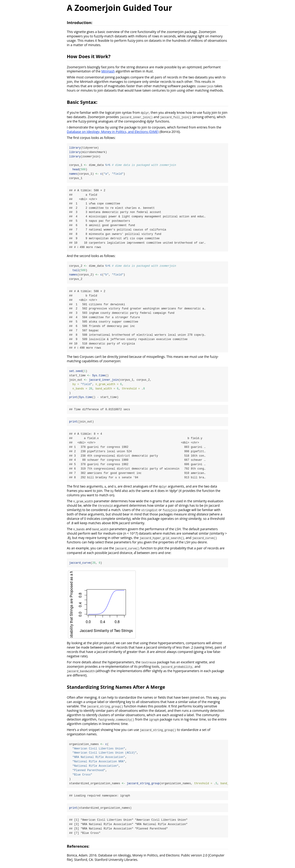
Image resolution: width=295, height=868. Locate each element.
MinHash (108, 71)
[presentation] (135, 555)
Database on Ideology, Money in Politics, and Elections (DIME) (113, 132)
